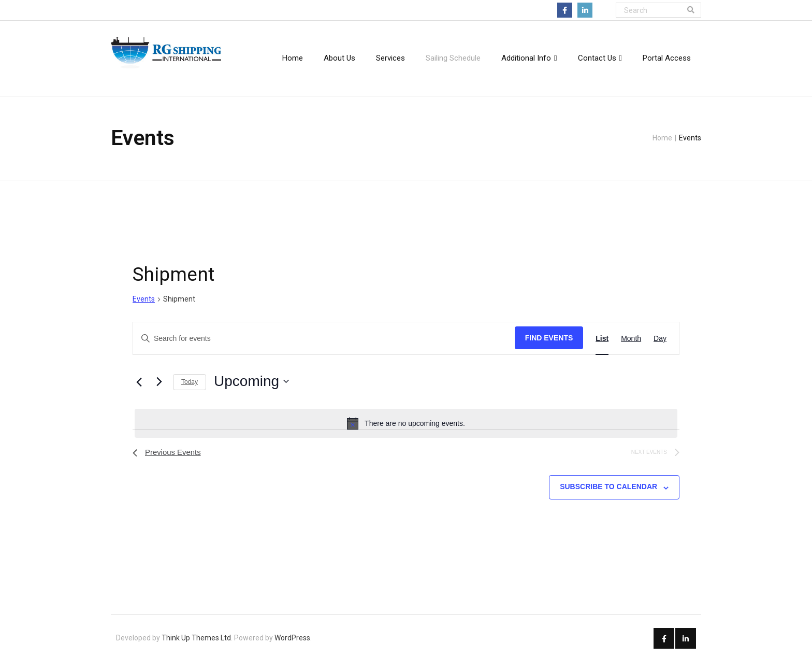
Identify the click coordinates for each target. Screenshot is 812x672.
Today (190, 391)
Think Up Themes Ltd (196, 648)
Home (662, 139)
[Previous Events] (139, 391)
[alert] (406, 432)
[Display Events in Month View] (631, 347)
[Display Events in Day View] (660, 347)
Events (144, 308)
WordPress (292, 648)
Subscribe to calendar (608, 497)
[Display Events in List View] (602, 347)
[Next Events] (159, 390)
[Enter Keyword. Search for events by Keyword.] (324, 347)
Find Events (549, 347)
